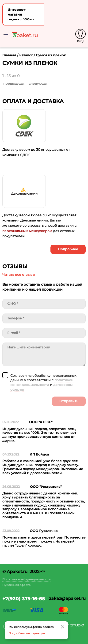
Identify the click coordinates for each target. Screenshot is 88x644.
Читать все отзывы (19, 275)
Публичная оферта (16, 585)
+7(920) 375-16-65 (24, 599)
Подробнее (68, 249)
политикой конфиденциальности (42, 382)
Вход (81, 41)
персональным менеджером (27, 231)
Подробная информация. (27, 633)
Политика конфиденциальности (26, 579)
